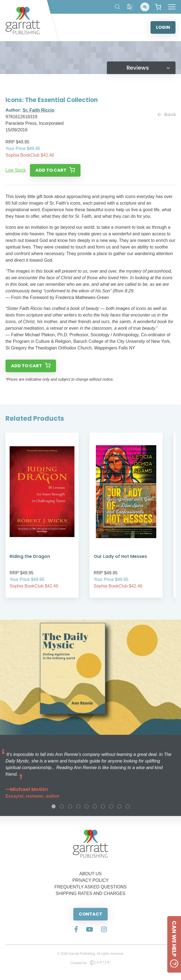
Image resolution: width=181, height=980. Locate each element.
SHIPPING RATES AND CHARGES (91, 893)
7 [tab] (103, 806)
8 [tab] (111, 806)
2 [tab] (62, 806)
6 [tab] (95, 806)
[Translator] (130, 7)
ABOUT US (91, 874)
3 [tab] (70, 806)
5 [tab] (87, 806)
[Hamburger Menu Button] (172, 7)
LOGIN (163, 27)
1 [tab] (54, 806)
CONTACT (90, 914)
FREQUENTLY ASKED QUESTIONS (90, 887)
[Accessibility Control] (145, 7)
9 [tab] (119, 806)
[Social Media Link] (76, 930)
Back (166, 115)
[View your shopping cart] (158, 7)
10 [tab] (128, 806)
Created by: (90, 963)
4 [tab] (78, 806)
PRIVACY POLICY (91, 880)
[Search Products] (117, 7)
